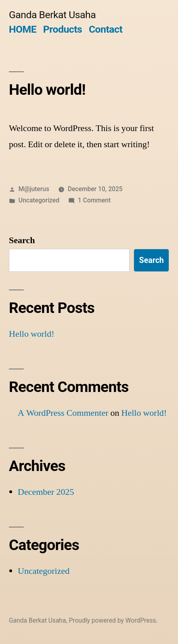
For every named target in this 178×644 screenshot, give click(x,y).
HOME (23, 29)
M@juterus (34, 189)
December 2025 (46, 492)
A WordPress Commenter (63, 413)
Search (22, 240)
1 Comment (94, 200)
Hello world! (47, 90)
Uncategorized (39, 200)
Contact (106, 29)
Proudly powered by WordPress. (113, 620)
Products (63, 29)
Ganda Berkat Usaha (52, 15)
